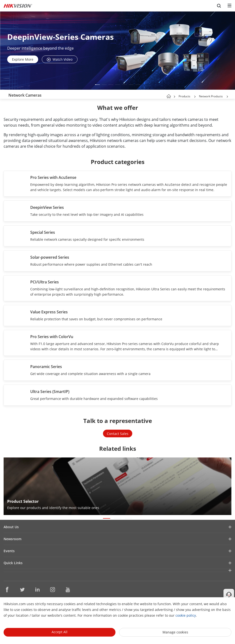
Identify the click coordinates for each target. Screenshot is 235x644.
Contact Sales (118, 434)
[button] (97, 85)
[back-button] (5, 94)
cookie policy (186, 615)
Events (9, 551)
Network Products (211, 96)
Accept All (60, 632)
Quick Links (13, 563)
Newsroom (12, 539)
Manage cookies (175, 632)
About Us (11, 527)
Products (184, 96)
